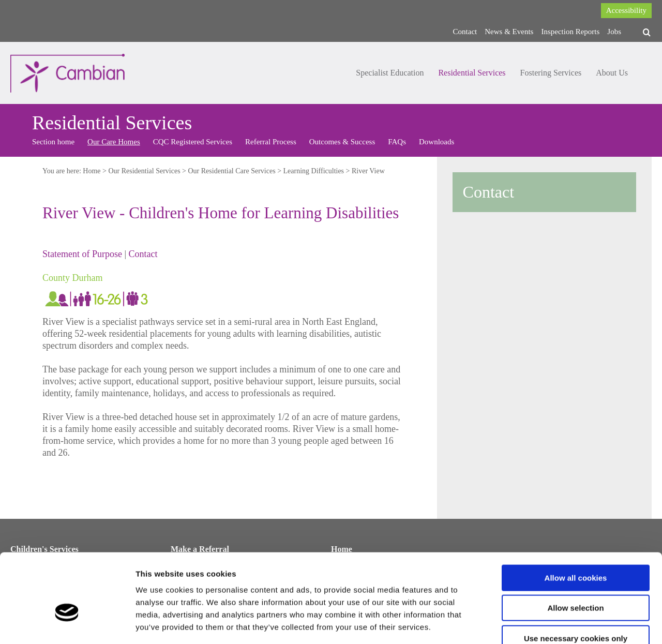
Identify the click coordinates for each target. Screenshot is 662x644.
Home (92, 171)
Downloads (437, 142)
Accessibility (626, 10)
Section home (53, 142)
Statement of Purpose (82, 254)
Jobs (614, 32)
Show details (543, 624)
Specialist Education (390, 73)
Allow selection (575, 548)
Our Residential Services (144, 171)
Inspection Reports (570, 32)
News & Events (509, 32)
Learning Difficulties (314, 171)
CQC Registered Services (193, 142)
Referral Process (271, 142)
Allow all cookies (576, 518)
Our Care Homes (114, 142)
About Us (612, 73)
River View (368, 171)
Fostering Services (551, 73)
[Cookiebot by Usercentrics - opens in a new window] (67, 624)
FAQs (397, 142)
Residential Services (472, 73)
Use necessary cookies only (576, 578)
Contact (465, 32)
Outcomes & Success (342, 142)
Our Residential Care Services (232, 171)
